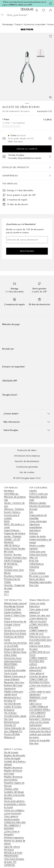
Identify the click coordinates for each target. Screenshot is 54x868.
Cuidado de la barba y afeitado (15, 763)
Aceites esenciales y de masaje (40, 541)
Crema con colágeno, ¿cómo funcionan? (14, 812)
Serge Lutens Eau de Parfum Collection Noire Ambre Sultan (15, 652)
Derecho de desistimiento (27, 461)
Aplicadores (35, 530)
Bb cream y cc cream (39, 576)
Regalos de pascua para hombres (13, 778)
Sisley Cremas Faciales (15, 549)
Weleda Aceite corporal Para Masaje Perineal (15, 605)
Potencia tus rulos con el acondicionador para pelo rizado (40, 640)
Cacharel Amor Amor (14, 570)
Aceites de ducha (38, 536)
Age (6, 500)
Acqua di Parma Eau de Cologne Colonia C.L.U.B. (15, 625)
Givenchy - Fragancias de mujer (14, 587)
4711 (6, 594)
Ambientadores (37, 564)
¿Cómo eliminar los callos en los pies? (38, 620)
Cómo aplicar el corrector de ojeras (38, 675)
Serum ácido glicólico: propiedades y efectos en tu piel (15, 804)
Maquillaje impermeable (40, 582)
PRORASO (9, 543)
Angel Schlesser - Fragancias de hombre (15, 532)
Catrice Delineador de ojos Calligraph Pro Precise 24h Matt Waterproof (14, 733)
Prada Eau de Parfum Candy (14, 638)
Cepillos (33, 491)
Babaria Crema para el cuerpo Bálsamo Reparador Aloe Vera (15, 679)
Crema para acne (37, 552)
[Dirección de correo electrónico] (27, 240)
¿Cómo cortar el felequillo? (12, 833)
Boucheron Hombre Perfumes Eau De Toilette (13, 579)
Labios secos (35, 704)
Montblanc (9, 491)
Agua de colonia (12, 847)
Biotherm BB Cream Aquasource (13, 687)
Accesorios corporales (35, 24)
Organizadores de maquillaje (38, 517)
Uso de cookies (27, 472)
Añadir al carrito (27, 149)
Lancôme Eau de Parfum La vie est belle (15, 644)
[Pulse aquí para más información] (51, 3)
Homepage (8, 24)
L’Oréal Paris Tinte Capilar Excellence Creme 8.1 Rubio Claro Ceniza (15, 614)
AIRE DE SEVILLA (12, 546)
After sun (34, 558)
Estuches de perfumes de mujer (40, 508)
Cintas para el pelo (38, 555)
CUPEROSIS (10, 865)
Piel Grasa (9, 850)
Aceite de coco (36, 634)
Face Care (34, 585)
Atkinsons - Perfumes (14, 509)
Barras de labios (37, 579)
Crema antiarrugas (38, 521)
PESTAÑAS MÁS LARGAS (37, 663)
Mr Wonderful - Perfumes (11, 565)
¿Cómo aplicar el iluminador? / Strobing (40, 717)
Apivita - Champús (13, 536)
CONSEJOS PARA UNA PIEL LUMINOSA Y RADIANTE (15, 825)
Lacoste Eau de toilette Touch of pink (15, 672)
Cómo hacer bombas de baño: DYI (14, 860)
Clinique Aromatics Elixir (15, 558)
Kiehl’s (7, 521)
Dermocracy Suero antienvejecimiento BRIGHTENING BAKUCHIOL (13, 663)
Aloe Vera (34, 743)
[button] (27, 413)
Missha (7, 573)
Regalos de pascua (13, 768)
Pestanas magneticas (14, 838)
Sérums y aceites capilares (37, 547)
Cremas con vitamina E (40, 728)
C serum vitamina (37, 573)
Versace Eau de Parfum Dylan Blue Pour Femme (15, 632)
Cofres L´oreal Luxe (39, 494)
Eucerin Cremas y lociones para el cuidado (12, 515)
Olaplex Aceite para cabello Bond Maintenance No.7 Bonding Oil (14, 696)
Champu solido (11, 789)
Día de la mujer (11, 752)
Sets (31, 512)
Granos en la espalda (40, 740)
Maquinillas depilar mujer (38, 498)
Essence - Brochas (13, 555)
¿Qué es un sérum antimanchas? (38, 669)
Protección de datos (27, 450)
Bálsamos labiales (38, 503)
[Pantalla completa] (51, 97)
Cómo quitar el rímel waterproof (39, 611)
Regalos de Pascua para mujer (13, 772)
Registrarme (27, 251)
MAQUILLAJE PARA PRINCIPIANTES (13, 854)
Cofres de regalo (12, 758)
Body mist (34, 561)
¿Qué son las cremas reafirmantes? (39, 724)
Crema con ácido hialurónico (37, 605)
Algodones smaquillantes (36, 526)
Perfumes (34, 533)
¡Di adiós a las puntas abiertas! (14, 797)
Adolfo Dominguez (13, 561)
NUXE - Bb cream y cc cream (14, 526)
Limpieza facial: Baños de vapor (40, 647)
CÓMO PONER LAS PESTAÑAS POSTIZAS (39, 681)
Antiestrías (34, 567)
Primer (32, 570)
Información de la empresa (27, 456)
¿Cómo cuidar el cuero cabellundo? (40, 693)
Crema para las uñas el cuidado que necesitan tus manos (40, 734)
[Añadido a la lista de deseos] (51, 36)
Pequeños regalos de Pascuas (14, 784)
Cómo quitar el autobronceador (12, 818)
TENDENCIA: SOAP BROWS (38, 699)
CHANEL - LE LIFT (12, 539)
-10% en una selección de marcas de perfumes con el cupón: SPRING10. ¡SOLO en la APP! (24, 3)
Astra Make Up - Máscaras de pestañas (15, 495)
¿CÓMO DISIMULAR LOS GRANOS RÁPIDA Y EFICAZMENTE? (40, 710)
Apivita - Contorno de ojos (14, 504)
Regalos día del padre (15, 755)
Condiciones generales (27, 467)
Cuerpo (18, 24)
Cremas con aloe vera (40, 615)
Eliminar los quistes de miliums (15, 842)
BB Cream (9, 552)
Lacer (7, 591)
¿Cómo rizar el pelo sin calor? (40, 687)
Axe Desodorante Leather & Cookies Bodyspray (13, 707)
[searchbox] (27, 15)
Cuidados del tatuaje (14, 792)
